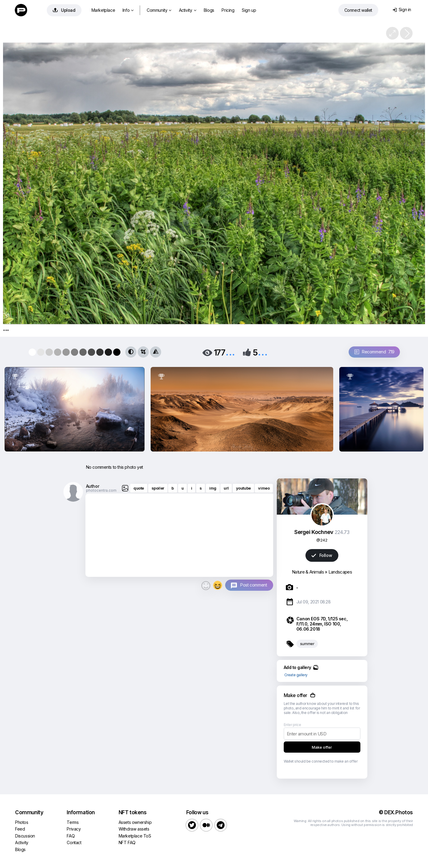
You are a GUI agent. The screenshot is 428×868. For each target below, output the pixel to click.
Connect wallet (358, 10)
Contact (74, 842)
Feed (20, 829)
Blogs (209, 10)
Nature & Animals (308, 572)
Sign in (402, 10)
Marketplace (103, 10)
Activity (188, 10)
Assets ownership (135, 822)
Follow (322, 555)
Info (128, 10)
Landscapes (340, 572)
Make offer (322, 747)
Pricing (228, 10)
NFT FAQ (127, 842)
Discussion (25, 836)
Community (159, 10)
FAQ (71, 836)
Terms (73, 822)
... (230, 352)
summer (307, 644)
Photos (22, 822)
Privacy (74, 829)
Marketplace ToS (135, 836)
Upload (64, 10)
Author (93, 486)
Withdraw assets (134, 829)
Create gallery (296, 675)
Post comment (254, 585)
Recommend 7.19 (374, 352)
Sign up (249, 10)
